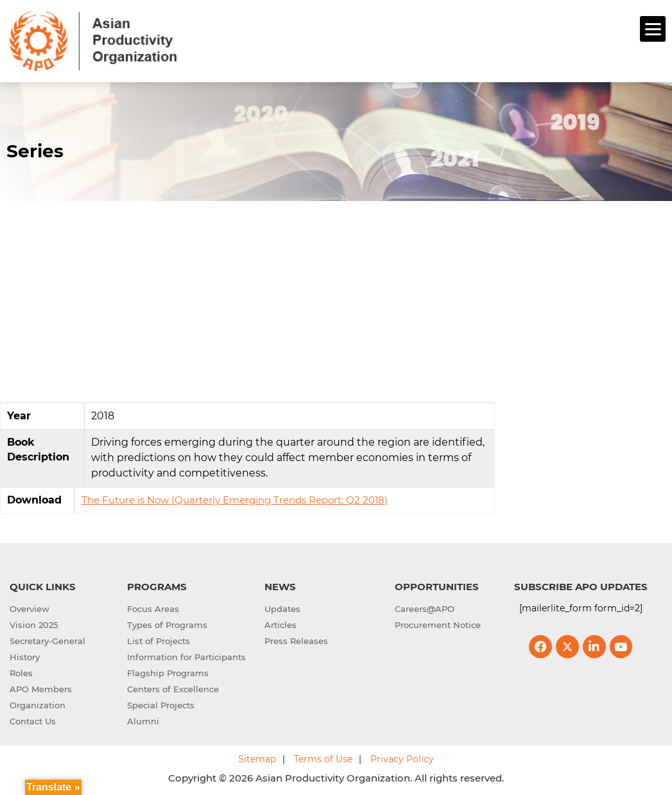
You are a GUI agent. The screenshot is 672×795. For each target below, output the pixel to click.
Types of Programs (167, 623)
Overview (30, 607)
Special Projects (161, 703)
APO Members (41, 687)
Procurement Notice (438, 623)
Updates (282, 607)
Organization (38, 703)
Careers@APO (425, 607)
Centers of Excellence (173, 687)
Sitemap (257, 757)
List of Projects (159, 639)
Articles (280, 623)
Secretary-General (47, 639)
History (25, 655)
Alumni (143, 719)
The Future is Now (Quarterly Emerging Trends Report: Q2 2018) (235, 498)
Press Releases (296, 639)
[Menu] (653, 29)
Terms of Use (323, 757)
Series (35, 149)
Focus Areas (153, 607)
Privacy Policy (402, 757)
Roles (21, 671)
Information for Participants (186, 655)
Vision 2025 (34, 623)
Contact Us (33, 719)
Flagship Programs (168, 671)
